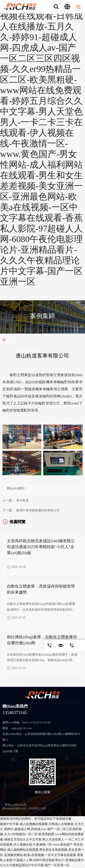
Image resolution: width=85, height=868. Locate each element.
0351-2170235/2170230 (36, 722)
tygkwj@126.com (21, 728)
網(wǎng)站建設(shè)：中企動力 (21, 808)
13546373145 (15, 713)
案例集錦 (42, 316)
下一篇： (9, 510)
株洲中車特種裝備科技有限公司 (38, 510)
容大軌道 (22, 500)
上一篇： (9, 500)
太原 (43, 808)
